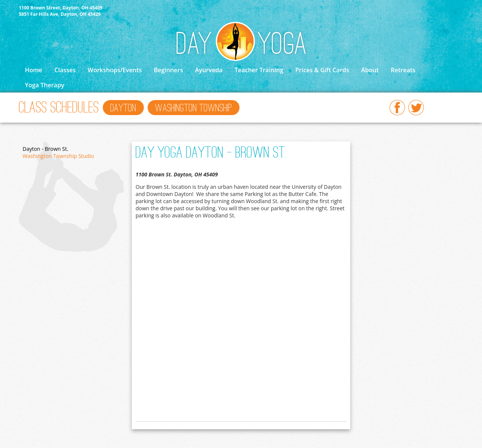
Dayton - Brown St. (45, 149)
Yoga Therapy (45, 85)
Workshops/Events (115, 70)
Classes (65, 70)
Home (34, 70)
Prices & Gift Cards (322, 70)
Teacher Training (259, 70)
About (370, 70)
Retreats (403, 70)
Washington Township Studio (58, 156)
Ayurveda (209, 70)
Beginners (168, 70)
